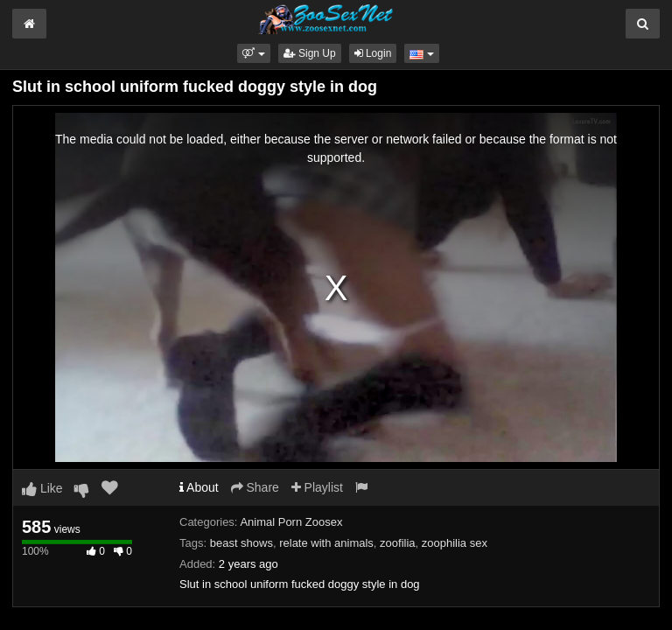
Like (42, 488)
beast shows (241, 543)
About (199, 487)
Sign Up (310, 53)
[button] (253, 53)
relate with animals (326, 543)
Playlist (317, 487)
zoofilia (397, 543)
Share (255, 487)
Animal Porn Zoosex (291, 522)
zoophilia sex (455, 543)
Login (373, 53)
